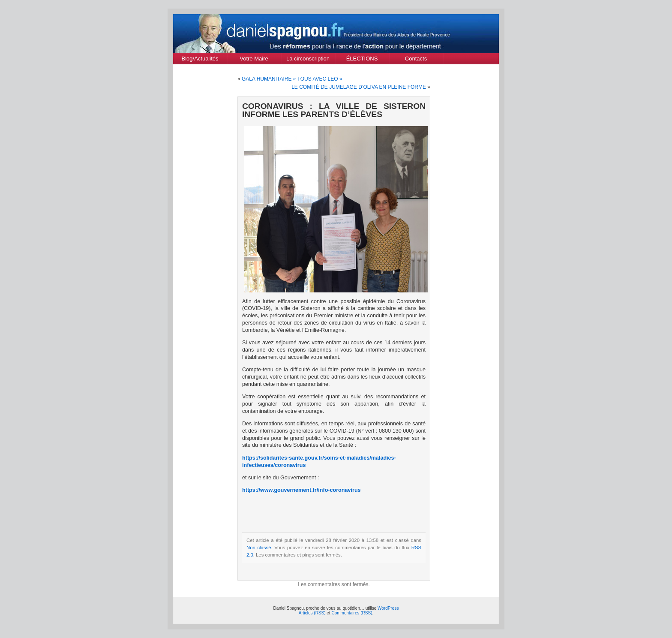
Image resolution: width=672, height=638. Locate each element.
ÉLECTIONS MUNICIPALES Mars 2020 (362, 60)
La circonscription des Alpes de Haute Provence (308, 60)
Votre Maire (254, 59)
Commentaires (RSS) (352, 613)
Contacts (416, 59)
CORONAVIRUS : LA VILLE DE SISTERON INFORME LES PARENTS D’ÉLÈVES (334, 110)
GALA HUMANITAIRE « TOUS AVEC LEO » (292, 79)
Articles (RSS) (312, 613)
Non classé (259, 548)
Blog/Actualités (200, 59)
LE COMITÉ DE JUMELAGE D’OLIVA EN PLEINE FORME (359, 87)
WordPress (388, 608)
